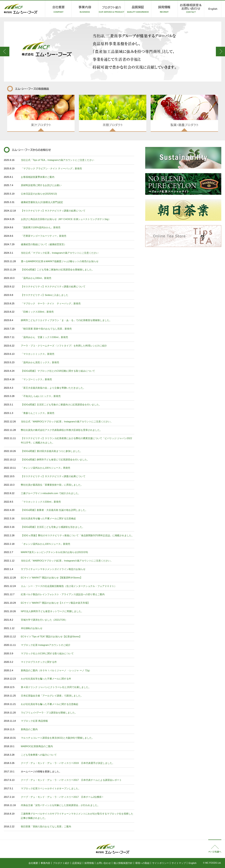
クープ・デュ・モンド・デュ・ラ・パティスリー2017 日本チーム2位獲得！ (62, 797)
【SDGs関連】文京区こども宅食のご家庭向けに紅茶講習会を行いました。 (61, 405)
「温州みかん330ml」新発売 (36, 278)
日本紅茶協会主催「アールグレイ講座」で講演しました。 (52, 696)
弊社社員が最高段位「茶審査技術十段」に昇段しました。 (52, 485)
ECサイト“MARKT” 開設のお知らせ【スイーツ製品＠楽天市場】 (55, 603)
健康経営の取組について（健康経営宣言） (44, 244)
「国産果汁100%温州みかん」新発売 (41, 227)
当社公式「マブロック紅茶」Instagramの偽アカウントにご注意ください (60, 253)
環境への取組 (142, 863)
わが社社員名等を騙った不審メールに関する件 (46, 679)
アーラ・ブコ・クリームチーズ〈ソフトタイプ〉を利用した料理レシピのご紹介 (64, 346)
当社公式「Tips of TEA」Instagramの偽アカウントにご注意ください (57, 160)
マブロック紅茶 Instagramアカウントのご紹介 (46, 645)
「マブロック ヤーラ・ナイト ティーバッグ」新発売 (51, 303)
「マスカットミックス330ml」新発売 (41, 502)
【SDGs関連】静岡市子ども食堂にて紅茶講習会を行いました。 (55, 460)
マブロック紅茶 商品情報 (34, 721)
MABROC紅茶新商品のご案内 (37, 746)
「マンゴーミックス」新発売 (36, 379)
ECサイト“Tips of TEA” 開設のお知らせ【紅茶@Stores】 (51, 636)
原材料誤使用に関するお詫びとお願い (41, 185)
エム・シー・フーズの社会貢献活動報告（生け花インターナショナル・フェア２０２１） (69, 586)
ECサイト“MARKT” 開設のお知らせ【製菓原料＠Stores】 (52, 578)
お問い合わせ (104, 863)
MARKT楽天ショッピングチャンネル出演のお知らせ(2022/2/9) (54, 552)
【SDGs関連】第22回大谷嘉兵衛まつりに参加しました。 (52, 451)
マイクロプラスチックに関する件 (39, 662)
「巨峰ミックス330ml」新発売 (37, 312)
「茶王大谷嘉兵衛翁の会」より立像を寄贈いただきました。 (53, 388)
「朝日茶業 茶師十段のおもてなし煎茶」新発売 (46, 329)
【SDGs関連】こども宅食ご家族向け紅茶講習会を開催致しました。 (57, 270)
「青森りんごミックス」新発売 (38, 413)
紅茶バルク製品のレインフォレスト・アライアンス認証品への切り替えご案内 (63, 594)
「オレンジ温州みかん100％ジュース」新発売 (46, 544)
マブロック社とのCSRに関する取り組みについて (47, 653)
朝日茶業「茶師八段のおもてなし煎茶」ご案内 (46, 826)
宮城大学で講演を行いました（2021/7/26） (44, 620)
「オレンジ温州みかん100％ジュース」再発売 (46, 468)
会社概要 (33, 863)
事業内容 (45, 863)
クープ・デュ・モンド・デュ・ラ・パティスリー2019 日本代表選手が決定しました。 (68, 763)
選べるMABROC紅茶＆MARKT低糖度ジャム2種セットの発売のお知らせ (60, 261)
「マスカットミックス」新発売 (38, 354)
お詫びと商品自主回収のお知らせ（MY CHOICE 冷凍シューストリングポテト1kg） (66, 219)
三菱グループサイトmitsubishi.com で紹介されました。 (51, 493)
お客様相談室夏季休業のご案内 (38, 177)
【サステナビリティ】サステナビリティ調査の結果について (53, 211)
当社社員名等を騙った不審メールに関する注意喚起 (48, 518)
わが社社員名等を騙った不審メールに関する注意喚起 (50, 704)
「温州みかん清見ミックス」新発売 (40, 362)
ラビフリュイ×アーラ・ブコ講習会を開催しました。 (49, 713)
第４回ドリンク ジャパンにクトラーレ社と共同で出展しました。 (56, 687)
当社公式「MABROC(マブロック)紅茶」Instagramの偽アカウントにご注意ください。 (67, 422)
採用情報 (89, 863)
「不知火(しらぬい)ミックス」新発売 (41, 396)
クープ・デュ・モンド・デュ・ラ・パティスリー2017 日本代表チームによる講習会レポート (71, 780)
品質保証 (77, 863)
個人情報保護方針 (123, 863)
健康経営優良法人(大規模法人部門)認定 (42, 202)
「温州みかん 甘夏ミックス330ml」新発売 (44, 337)
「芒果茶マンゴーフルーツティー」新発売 (44, 236)
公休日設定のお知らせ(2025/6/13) (39, 194)
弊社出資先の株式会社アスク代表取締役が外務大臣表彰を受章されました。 (62, 430)
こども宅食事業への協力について (39, 755)
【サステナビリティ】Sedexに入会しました (45, 295)
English (192, 863)
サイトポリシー (161, 863)
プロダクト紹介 (61, 863)
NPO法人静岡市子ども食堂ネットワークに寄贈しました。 (52, 611)
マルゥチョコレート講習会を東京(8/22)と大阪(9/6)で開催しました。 (57, 738)
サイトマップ (179, 863)
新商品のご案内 (29, 729)
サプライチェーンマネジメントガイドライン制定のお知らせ (53, 569)
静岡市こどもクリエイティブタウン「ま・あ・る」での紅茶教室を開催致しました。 (66, 320)
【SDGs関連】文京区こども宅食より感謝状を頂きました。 (53, 527)
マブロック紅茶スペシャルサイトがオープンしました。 (51, 788)
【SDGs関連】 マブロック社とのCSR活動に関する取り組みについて (58, 371)
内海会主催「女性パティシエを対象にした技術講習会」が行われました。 (60, 805)
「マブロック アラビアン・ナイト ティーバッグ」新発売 (51, 168)
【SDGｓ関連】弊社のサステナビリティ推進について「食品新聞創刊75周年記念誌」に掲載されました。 (77, 535)
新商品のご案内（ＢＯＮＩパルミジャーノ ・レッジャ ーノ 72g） (56, 670)
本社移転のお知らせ (32, 628)
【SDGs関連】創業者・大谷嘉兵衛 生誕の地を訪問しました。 (54, 510)
